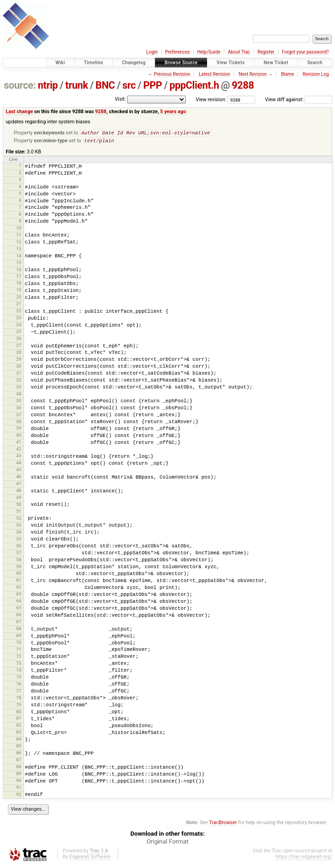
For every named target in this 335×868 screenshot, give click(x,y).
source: (20, 85)
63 (19, 596)
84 (19, 741)
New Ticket (276, 63)
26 (19, 340)
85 (19, 748)
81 (19, 720)
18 (19, 285)
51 (19, 513)
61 (19, 582)
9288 (243, 85)
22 (19, 313)
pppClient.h (194, 85)
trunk (76, 85)
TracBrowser (223, 824)
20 (19, 299)
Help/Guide (209, 52)
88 (19, 768)
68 (19, 630)
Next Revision (253, 74)
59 (19, 568)
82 (19, 727)
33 (19, 389)
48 (19, 492)
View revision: (211, 100)
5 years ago (173, 112)
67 (19, 623)
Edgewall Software (90, 859)
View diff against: (299, 100)
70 (19, 644)
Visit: (120, 99)
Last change (19, 112)
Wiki (60, 63)
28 (19, 354)
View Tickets (231, 63)
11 (19, 237)
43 (19, 458)
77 (19, 693)
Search (315, 63)
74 (19, 672)
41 (19, 444)
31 (19, 375)
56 (19, 548)
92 (19, 796)
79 (19, 707)
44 (19, 464)
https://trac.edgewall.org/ (304, 859)
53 (19, 527)
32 (19, 382)
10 (19, 230)
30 (19, 368)
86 (19, 755)
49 (19, 499)
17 (19, 278)
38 (19, 423)
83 (19, 734)
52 (19, 520)
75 (19, 679)
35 (19, 403)
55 (19, 541)
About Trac (239, 52)
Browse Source (181, 63)
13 (19, 251)
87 (19, 762)
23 (19, 319)
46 (19, 478)
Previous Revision (172, 74)
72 (19, 658)
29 (19, 361)
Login (152, 52)
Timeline (94, 63)
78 (19, 700)
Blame (287, 74)
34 (19, 396)
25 (19, 333)
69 (19, 637)
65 (19, 610)
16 (19, 271)
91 (19, 789)
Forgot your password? (305, 52)
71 (19, 651)
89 (19, 775)
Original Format (167, 843)
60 (19, 575)
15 (19, 264)
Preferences (177, 52)
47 (19, 485)
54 (19, 534)
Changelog (134, 63)
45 (19, 471)
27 (19, 347)
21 (19, 306)
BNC (105, 85)
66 (19, 616)
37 (19, 416)
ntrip (48, 85)
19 (19, 292)
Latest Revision (214, 74)
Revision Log (316, 74)
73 (19, 665)
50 (19, 506)
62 (19, 589)
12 (19, 244)
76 (19, 686)
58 (19, 561)
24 (19, 326)
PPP (153, 85)
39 (19, 430)
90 (19, 782)
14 (19, 258)
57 (19, 555)
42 (19, 451)
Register (266, 52)
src (129, 85)
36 (19, 410)
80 (19, 713)
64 (19, 603)
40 (19, 437)
